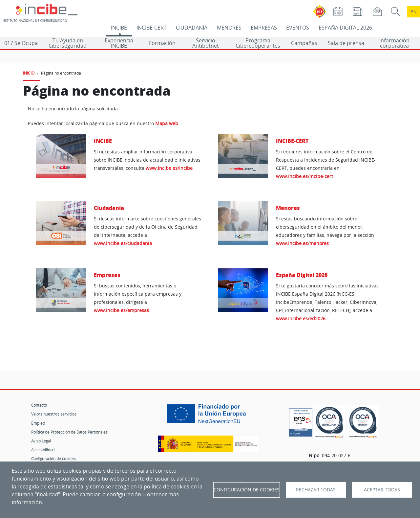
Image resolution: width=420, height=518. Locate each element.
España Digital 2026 (302, 275)
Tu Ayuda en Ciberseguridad (68, 43)
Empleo (38, 423)
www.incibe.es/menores (302, 243)
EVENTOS (298, 28)
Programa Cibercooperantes (258, 43)
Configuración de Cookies (247, 490)
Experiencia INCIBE (119, 43)
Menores (288, 208)
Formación (162, 43)
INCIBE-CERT (152, 28)
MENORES (229, 28)
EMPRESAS (264, 28)
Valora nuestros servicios (54, 414)
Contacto (39, 405)
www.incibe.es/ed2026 (301, 318)
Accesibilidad (43, 450)
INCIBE (119, 28)
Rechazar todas (316, 490)
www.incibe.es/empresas (121, 310)
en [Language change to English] (413, 12)
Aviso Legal (41, 441)
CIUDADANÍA (192, 28)
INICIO (29, 73)
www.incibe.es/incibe (169, 168)
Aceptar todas (382, 490)
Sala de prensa (346, 43)
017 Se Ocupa (21, 43)
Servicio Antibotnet (206, 43)
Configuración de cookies (53, 459)
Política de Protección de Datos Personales (69, 432)
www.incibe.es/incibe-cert (304, 176)
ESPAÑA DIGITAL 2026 (345, 28)
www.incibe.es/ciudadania (123, 243)
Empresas (107, 275)
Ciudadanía (109, 208)
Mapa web (167, 124)
